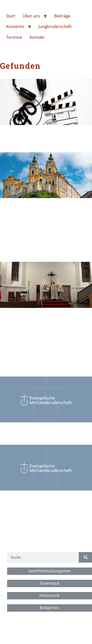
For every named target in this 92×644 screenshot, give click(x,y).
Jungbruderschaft (55, 26)
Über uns (31, 16)
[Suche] (85, 557)
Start (11, 16)
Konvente (15, 26)
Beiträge (62, 16)
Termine (14, 37)
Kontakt (37, 37)
